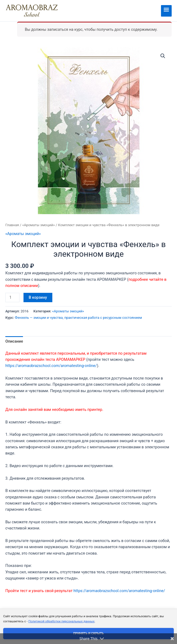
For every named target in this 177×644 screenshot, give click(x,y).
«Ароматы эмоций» (38, 225)
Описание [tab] (14, 341)
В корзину (38, 297)
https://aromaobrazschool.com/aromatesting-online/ (51, 366)
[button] (163, 56)
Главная (12, 225)
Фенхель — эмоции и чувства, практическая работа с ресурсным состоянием (78, 318)
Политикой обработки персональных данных (61, 621)
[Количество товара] (12, 298)
